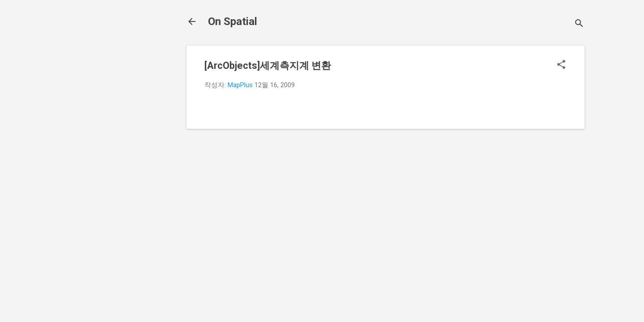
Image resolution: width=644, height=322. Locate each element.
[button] (561, 65)
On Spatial (233, 21)
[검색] (579, 24)
